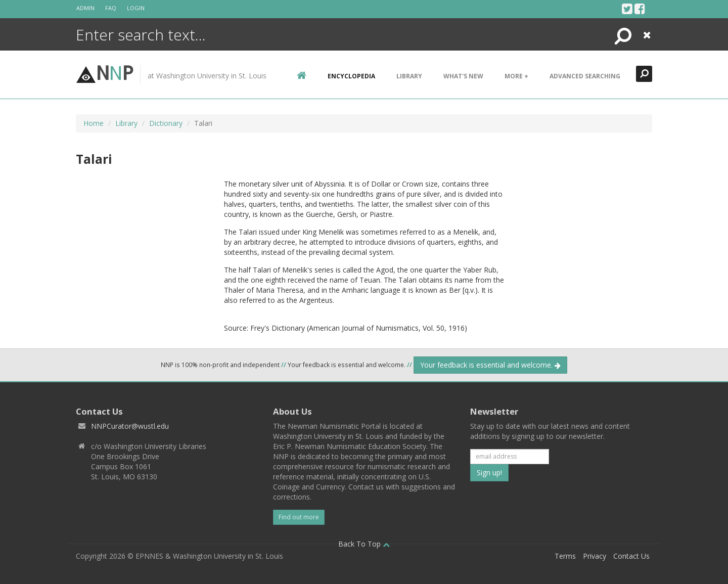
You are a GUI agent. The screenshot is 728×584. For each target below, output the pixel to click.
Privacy (595, 556)
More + (516, 76)
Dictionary (166, 123)
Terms (565, 556)
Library (409, 76)
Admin (85, 8)
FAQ (111, 8)
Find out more (299, 517)
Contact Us (631, 556)
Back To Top (364, 544)
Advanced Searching (585, 76)
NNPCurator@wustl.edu (130, 426)
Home (94, 123)
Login (136, 8)
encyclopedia (351, 76)
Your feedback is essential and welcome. (490, 365)
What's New (463, 76)
